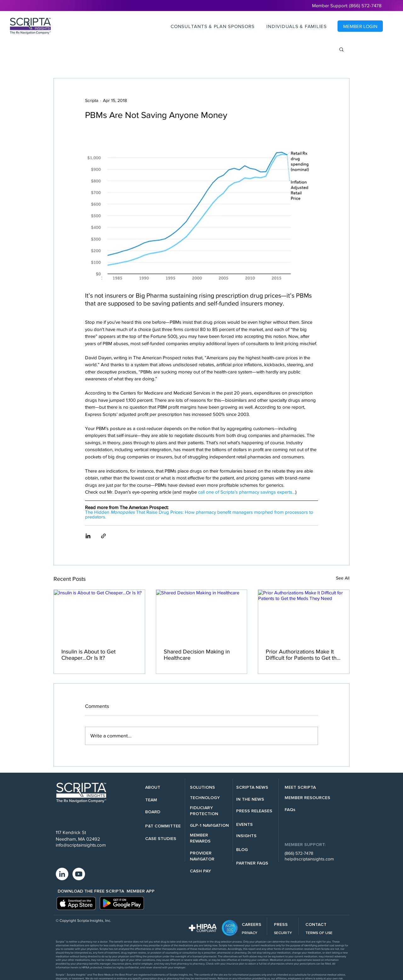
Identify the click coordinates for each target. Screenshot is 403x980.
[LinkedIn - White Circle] (62, 874)
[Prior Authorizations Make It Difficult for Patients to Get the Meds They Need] (304, 615)
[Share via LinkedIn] (88, 536)
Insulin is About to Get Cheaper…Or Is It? (88, 655)
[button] (213, 26)
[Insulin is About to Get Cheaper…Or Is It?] (99, 615)
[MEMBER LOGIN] (360, 26)
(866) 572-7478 (299, 853)
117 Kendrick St (71, 832)
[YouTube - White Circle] (79, 874)
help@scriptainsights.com (309, 859)
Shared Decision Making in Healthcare (197, 655)
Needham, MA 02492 (78, 839)
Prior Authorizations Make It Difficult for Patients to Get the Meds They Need (303, 655)
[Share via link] (103, 536)
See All (343, 578)
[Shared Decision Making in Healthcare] (202, 615)
